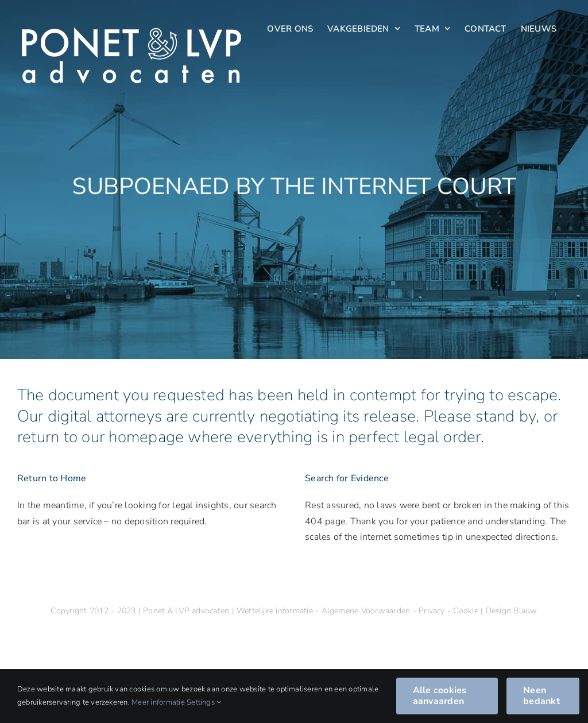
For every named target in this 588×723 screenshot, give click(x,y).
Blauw (525, 611)
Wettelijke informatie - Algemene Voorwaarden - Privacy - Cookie (359, 611)
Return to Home (52, 478)
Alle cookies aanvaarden (440, 696)
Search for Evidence (347, 478)
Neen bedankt (541, 696)
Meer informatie (158, 702)
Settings (204, 702)
